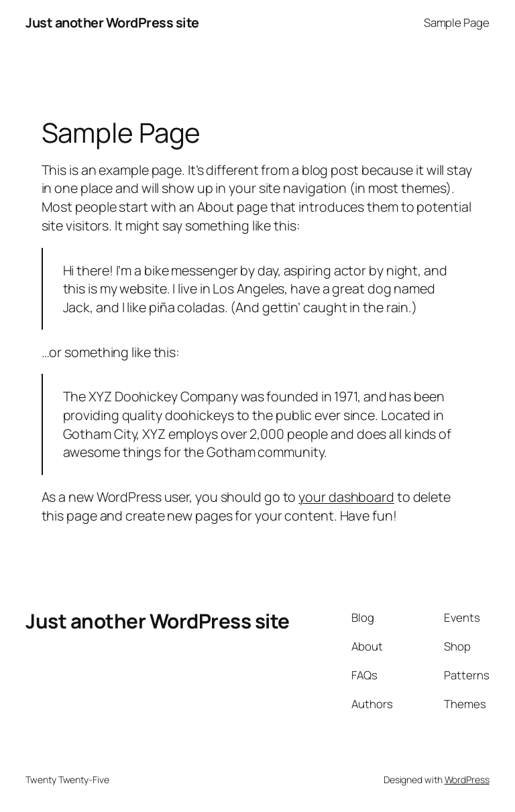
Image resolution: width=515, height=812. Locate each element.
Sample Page (457, 22)
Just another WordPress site (112, 22)
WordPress (467, 780)
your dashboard (346, 497)
